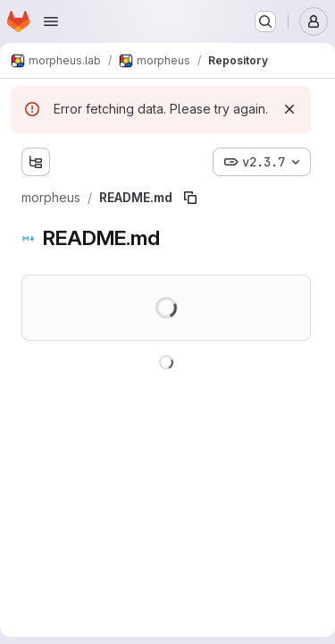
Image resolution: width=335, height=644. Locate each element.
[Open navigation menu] (51, 21)
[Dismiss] (289, 109)
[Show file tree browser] (36, 162)
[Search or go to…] (265, 21)
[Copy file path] (190, 198)
